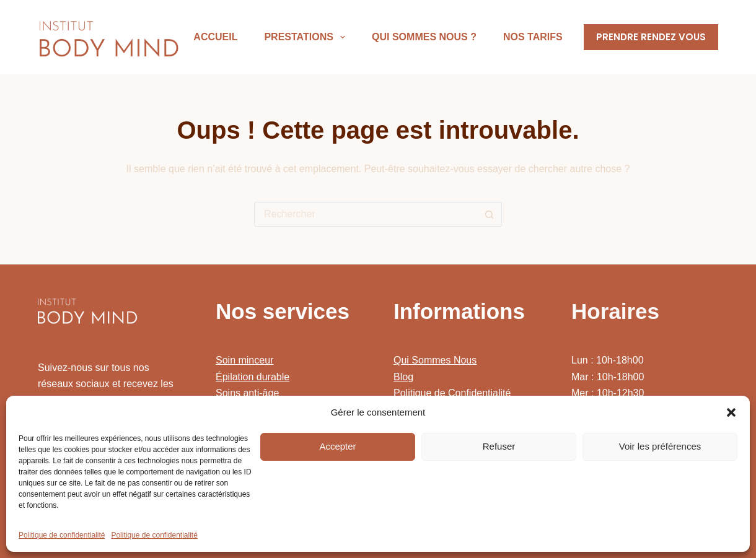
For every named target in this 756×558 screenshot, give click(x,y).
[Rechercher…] (366, 214)
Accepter (337, 446)
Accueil (215, 37)
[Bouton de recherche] (490, 214)
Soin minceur (244, 360)
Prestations (307, 37)
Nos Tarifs (533, 37)
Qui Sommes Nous (435, 360)
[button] (731, 412)
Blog (403, 377)
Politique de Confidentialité (452, 393)
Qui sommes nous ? (424, 37)
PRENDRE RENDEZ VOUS (651, 37)
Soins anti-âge (247, 393)
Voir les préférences (660, 446)
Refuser (499, 446)
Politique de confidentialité (62, 535)
